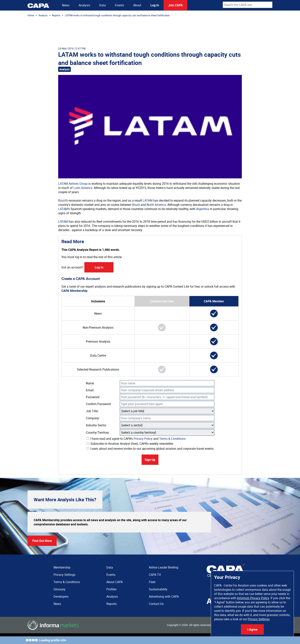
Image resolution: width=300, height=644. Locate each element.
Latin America (83, 188)
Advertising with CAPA (164, 596)
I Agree (252, 629)
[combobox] (248, 5)
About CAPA (115, 582)
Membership (62, 567)
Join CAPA (175, 5)
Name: (90, 383)
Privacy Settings (259, 619)
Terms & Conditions (172, 439)
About (137, 5)
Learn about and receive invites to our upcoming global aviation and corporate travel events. (150, 449)
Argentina (203, 209)
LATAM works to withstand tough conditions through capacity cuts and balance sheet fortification (117, 15)
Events (119, 5)
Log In (155, 5)
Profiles (111, 589)
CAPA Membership (74, 291)
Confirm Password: (99, 404)
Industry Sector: (96, 425)
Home (31, 15)
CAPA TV (155, 575)
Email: (90, 390)
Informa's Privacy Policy (253, 598)
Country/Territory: (98, 432)
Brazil (62, 200)
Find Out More (42, 541)
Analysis (84, 5)
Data (103, 5)
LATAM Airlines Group (73, 184)
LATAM (148, 200)
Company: (93, 418)
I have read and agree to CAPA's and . (137, 439)
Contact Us (156, 604)
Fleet (152, 582)
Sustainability (158, 589)
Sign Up (150, 460)
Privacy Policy (143, 439)
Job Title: (92, 411)
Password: (93, 397)
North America (156, 205)
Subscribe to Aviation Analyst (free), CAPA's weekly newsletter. (130, 444)
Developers (61, 596)
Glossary (60, 589)
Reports (56, 15)
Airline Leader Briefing (164, 567)
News (66, 5)
